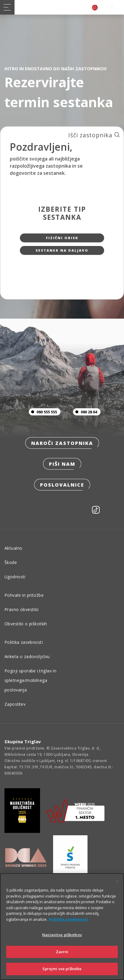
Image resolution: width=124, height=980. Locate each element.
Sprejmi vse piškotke (62, 969)
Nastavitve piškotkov (62, 935)
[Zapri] (117, 881)
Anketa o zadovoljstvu (27, 656)
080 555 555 (43, 412)
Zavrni (62, 952)
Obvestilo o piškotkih (26, 624)
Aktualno (13, 548)
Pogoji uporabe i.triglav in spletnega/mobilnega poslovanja (30, 680)
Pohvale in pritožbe (24, 595)
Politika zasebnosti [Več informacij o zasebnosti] (68, 919)
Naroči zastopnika (62, 443)
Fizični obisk (62, 238)
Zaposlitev (15, 704)
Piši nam (62, 464)
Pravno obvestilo (22, 609)
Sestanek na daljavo (62, 250)
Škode (11, 562)
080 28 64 (85, 412)
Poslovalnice (62, 485)
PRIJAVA (117, 7)
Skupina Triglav (23, 741)
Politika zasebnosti (24, 642)
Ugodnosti (15, 577)
